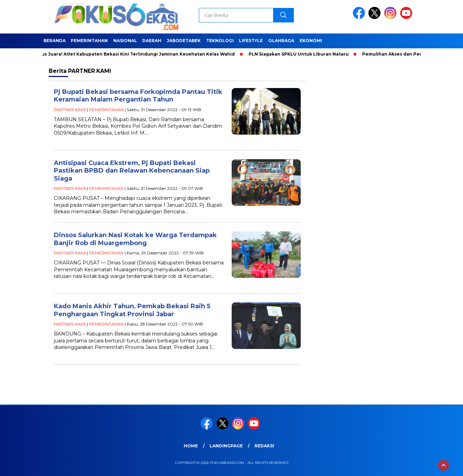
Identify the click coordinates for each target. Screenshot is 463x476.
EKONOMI (311, 41)
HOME (191, 446)
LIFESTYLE (251, 41)
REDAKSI (264, 446)
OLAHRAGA (281, 41)
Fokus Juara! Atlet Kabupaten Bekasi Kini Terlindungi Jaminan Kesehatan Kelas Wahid (135, 54)
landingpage (226, 446)
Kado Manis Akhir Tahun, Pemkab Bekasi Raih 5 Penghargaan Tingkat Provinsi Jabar (132, 310)
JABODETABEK (184, 41)
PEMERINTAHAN (89, 41)
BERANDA (55, 41)
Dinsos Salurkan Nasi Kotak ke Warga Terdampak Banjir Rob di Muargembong (135, 239)
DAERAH (152, 41)
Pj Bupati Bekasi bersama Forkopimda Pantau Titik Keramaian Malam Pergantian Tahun (138, 96)
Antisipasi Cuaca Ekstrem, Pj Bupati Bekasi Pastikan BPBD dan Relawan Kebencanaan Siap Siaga (132, 171)
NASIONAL (125, 41)
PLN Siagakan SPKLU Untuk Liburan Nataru (300, 54)
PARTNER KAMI (70, 110)
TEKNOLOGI (220, 41)
